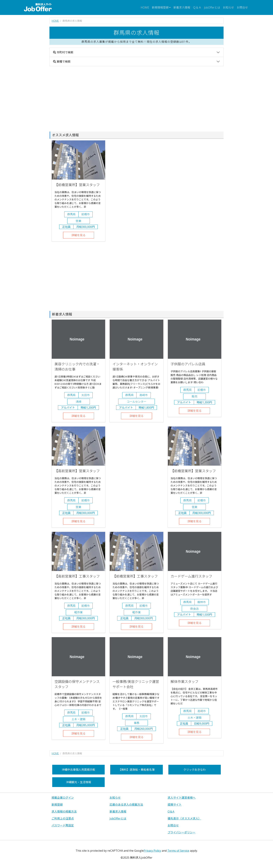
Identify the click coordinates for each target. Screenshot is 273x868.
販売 (194, 396)
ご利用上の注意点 (63, 818)
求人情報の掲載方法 (64, 812)
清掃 (79, 402)
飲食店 (194, 609)
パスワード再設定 (63, 825)
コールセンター (136, 402)
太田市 (85, 395)
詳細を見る (79, 235)
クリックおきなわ (194, 770)
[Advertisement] (136, 99)
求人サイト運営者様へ (182, 798)
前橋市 (85, 214)
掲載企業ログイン (63, 798)
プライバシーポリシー (182, 832)
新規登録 (57, 805)
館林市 (202, 602)
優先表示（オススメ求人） (184, 818)
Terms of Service (178, 851)
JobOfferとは (212, 7)
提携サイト (175, 805)
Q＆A (171, 812)
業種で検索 (62, 62)
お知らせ (228, 7)
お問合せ (242, 7)
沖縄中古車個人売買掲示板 (79, 770)
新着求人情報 (182, 7)
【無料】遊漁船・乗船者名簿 (136, 770)
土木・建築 (79, 719)
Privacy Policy (152, 851)
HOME (145, 7)
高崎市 (143, 395)
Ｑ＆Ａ (197, 7)
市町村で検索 (63, 52)
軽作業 (79, 612)
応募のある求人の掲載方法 (126, 805)
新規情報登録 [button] (160, 7)
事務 (136, 723)
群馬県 (71, 214)
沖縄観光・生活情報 (79, 782)
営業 (79, 221)
